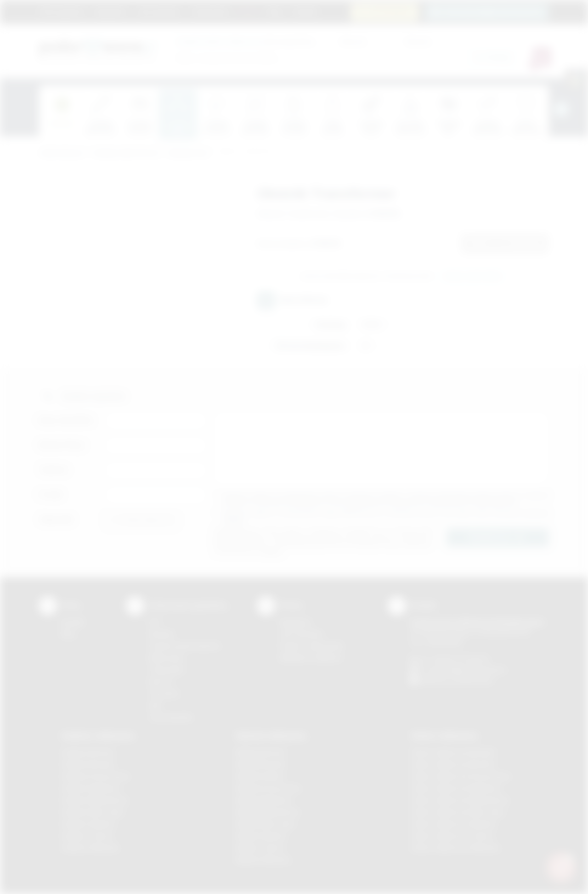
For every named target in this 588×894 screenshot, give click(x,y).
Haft (155, 705)
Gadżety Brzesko (88, 764)
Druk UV (161, 682)
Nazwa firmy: (62, 445)
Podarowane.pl (62, 153)
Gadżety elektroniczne (126, 153)
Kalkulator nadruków (311, 658)
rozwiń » (234, 520)
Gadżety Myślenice (91, 788)
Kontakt (305, 11)
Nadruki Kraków (260, 776)
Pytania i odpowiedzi (311, 646)
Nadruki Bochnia (260, 752)
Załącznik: (57, 519)
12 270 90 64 (390, 12)
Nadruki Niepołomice (268, 812)
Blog (275, 11)
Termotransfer (171, 717)
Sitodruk (161, 634)
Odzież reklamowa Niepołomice (460, 800)
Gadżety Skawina (88, 824)
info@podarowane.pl (474, 670)
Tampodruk (166, 670)
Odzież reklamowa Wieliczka (455, 848)
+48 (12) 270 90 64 (459, 659)
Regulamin (111, 11)
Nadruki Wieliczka (263, 860)
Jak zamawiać (159, 11)
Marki (248, 11)
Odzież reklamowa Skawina (453, 824)
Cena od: (353, 41)
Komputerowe (188, 153)
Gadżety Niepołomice (95, 800)
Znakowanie (210, 11)
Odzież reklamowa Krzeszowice (461, 776)
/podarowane (472, 680)
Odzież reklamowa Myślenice (456, 788)
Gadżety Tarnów (87, 836)
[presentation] (561, 109)
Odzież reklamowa (444, 736)
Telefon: (54, 470)
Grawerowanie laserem (185, 646)
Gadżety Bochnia (88, 752)
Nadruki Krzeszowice (269, 788)
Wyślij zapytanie (472, 277)
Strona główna (62, 11)
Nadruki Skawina (261, 836)
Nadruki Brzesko (261, 764)
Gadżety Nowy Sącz (93, 812)
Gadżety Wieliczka (90, 848)
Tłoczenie (164, 693)
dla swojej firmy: (246, 41)
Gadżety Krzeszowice (96, 776)
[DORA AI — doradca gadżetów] (561, 867)
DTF (155, 622)
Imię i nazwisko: (67, 420)
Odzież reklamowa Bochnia (452, 764)
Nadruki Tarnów (260, 848)
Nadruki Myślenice (264, 800)
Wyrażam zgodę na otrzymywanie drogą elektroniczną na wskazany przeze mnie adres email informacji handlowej (386, 517)
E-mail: (51, 495)
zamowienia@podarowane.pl (492, 12)
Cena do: (418, 41)
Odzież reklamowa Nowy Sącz (458, 812)
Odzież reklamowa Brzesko (453, 752)
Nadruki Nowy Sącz (266, 824)
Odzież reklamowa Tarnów (452, 836)
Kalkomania (166, 658)
